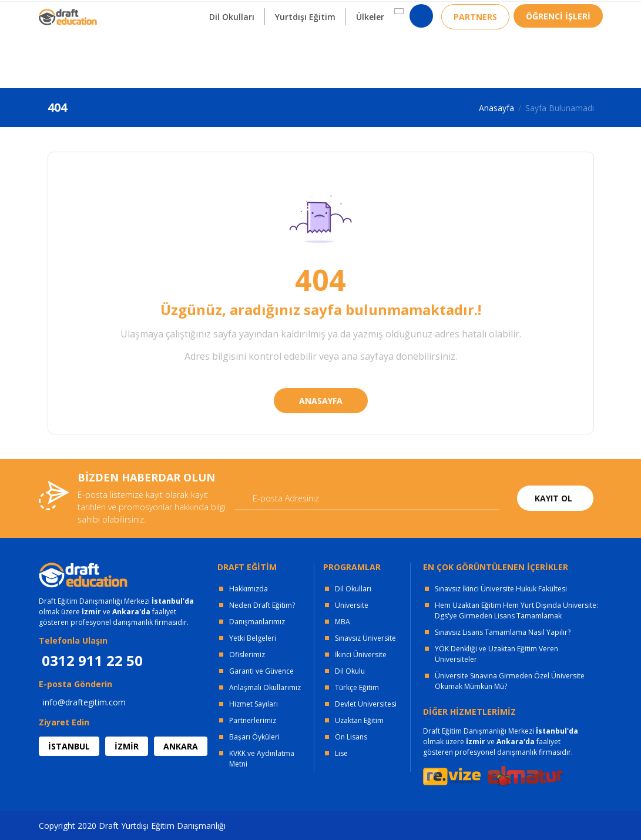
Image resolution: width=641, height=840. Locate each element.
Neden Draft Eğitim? (262, 605)
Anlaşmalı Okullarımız (265, 687)
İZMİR (127, 746)
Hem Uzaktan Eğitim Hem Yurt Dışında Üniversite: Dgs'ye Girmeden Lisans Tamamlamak (516, 610)
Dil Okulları (353, 589)
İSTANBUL (69, 746)
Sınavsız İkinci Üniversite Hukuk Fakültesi (501, 589)
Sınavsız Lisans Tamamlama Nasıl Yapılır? (503, 632)
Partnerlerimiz (253, 720)
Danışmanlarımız (257, 622)
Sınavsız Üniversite (365, 638)
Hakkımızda (249, 589)
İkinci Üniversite (361, 655)
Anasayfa (496, 108)
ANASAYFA (321, 401)
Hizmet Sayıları (254, 704)
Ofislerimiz (247, 655)
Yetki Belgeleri (253, 638)
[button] (399, 52)
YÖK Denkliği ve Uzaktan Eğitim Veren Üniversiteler (496, 654)
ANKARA (181, 746)
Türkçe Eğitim (357, 687)
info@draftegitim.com (84, 702)
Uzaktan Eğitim (359, 720)
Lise (341, 753)
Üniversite (352, 605)
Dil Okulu (350, 671)
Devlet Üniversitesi (366, 704)
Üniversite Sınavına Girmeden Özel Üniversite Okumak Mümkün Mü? (510, 681)
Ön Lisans (351, 737)
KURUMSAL (205, 12)
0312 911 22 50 (573, 14)
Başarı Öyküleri (254, 737)
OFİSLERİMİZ (133, 12)
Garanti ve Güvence (261, 671)
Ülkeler (370, 58)
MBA (343, 622)
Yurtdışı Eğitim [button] (305, 58)
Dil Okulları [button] (232, 58)
